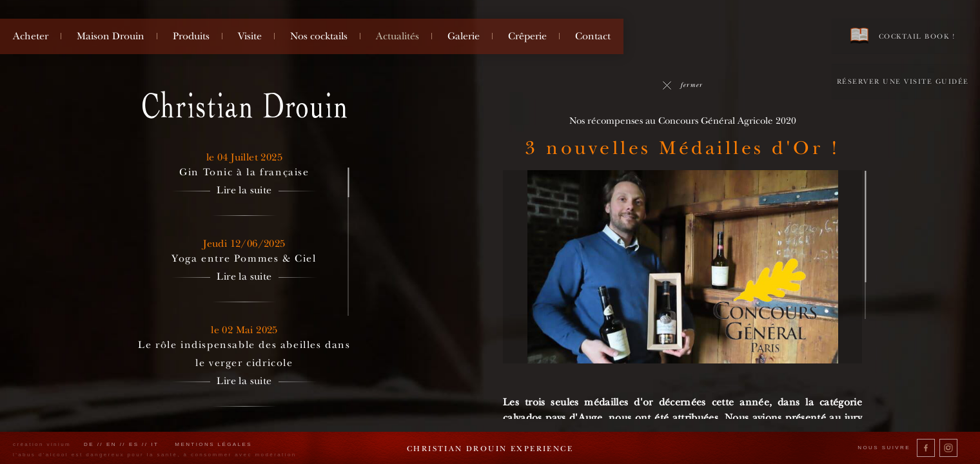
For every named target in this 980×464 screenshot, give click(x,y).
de (89, 444)
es (134, 444)
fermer (682, 85)
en (112, 444)
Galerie (464, 36)
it (155, 444)
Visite (250, 36)
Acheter (31, 36)
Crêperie (527, 36)
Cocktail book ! (903, 36)
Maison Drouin (111, 36)
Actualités (397, 36)
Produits (191, 36)
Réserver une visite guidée (903, 82)
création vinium (42, 444)
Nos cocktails (319, 36)
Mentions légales (213, 444)
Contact (593, 36)
